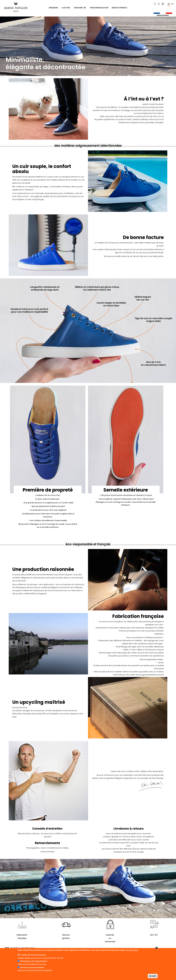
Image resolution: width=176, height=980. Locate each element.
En (172, 4)
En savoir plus (132, 950)
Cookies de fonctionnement (33, 955)
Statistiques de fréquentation (34, 961)
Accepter (153, 976)
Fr (169, 4)
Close (157, 948)
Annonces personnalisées (32, 967)
